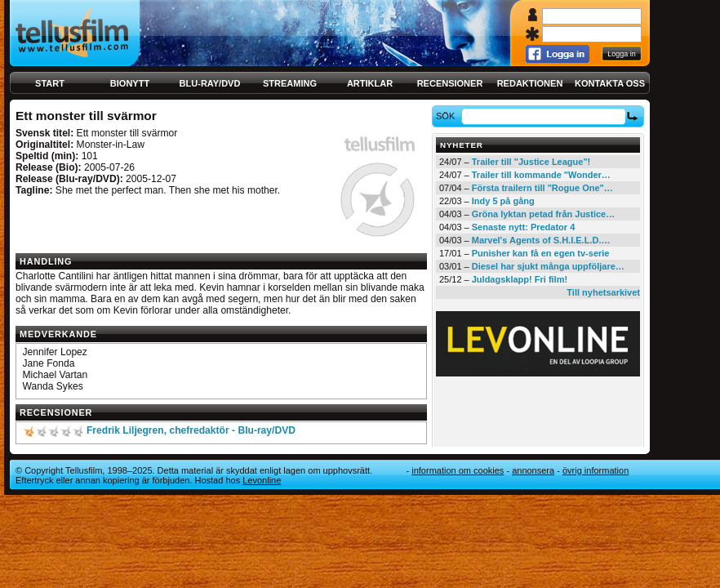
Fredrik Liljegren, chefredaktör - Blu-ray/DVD (191, 430)
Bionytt (130, 83)
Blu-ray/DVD (210, 83)
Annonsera (533, 470)
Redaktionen (530, 83)
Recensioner (450, 83)
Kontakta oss (610, 83)
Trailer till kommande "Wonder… (541, 175)
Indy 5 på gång (503, 201)
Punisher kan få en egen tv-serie (541, 253)
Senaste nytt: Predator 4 (524, 227)
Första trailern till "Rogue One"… (542, 188)
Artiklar (370, 83)
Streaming (290, 83)
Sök (448, 116)
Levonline (262, 480)
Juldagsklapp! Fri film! (520, 279)
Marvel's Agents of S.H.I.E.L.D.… (541, 240)
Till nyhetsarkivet (603, 292)
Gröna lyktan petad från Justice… (543, 214)
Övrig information (596, 470)
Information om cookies (458, 470)
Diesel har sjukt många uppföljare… (548, 266)
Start (50, 83)
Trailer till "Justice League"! (531, 162)
